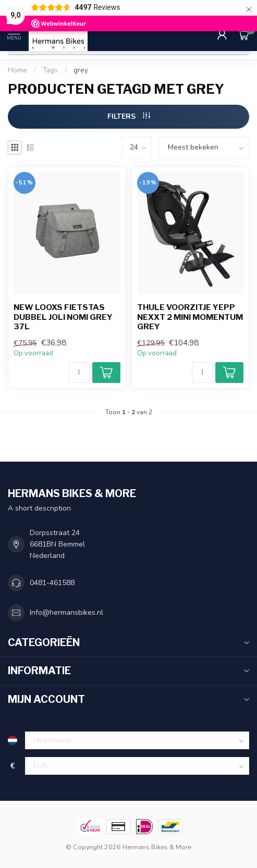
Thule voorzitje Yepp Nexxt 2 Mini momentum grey (190, 317)
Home (17, 70)
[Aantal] (79, 373)
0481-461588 (52, 583)
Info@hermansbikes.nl (66, 612)
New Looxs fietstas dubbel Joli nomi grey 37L (63, 317)
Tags (50, 70)
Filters (129, 116)
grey (81, 70)
